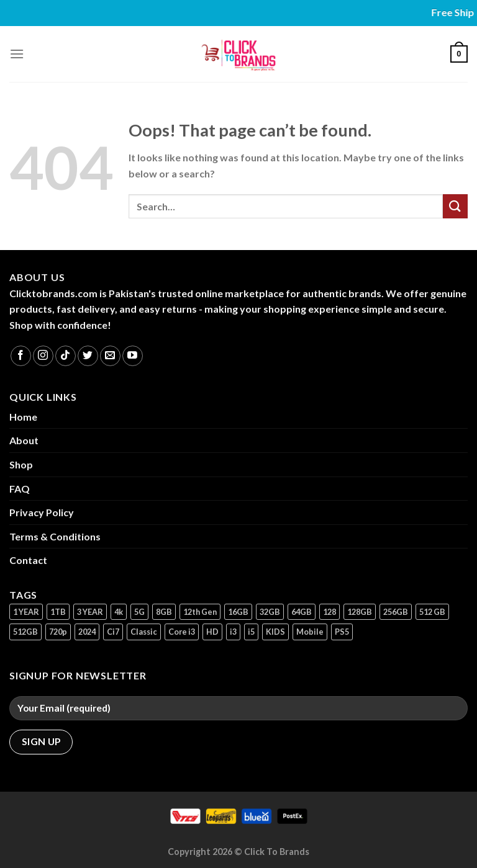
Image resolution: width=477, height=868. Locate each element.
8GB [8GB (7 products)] (164, 612)
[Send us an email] (110, 356)
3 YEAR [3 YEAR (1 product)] (90, 612)
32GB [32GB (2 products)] (270, 612)
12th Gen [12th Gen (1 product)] (200, 612)
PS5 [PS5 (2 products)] (342, 632)
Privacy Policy (42, 512)
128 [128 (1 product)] (329, 612)
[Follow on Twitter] (88, 356)
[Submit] (455, 206)
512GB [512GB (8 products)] (25, 632)
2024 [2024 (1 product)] (87, 632)
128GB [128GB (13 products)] (360, 612)
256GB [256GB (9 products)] (396, 612)
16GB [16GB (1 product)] (238, 612)
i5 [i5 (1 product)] (251, 632)
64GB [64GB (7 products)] (302, 612)
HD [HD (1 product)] (212, 632)
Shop (21, 464)
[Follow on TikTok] (66, 356)
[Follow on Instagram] (43, 356)
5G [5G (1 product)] (139, 612)
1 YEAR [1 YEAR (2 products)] (26, 612)
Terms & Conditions (55, 536)
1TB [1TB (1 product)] (58, 612)
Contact (28, 560)
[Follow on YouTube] (133, 356)
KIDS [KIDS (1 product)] (275, 632)
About (24, 440)
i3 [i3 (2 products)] (233, 632)
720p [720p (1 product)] (58, 632)
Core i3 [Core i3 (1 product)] (182, 632)
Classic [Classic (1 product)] (144, 632)
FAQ (20, 489)
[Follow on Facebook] (21, 356)
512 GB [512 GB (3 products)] (432, 612)
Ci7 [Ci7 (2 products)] (113, 632)
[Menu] (17, 54)
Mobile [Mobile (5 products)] (310, 632)
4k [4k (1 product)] (119, 612)
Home (23, 417)
